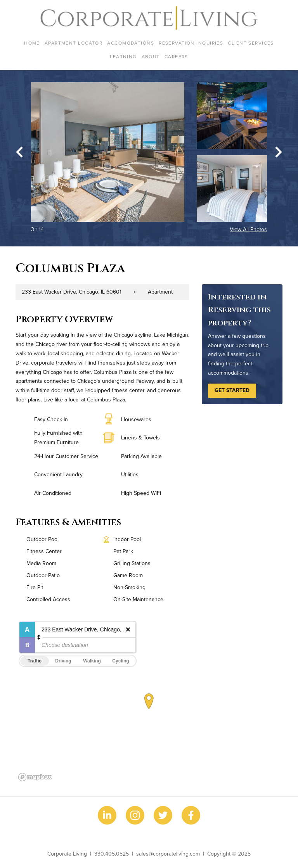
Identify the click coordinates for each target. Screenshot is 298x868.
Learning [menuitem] (123, 56)
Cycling (120, 661)
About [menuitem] (151, 56)
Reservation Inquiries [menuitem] (191, 43)
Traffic (35, 661)
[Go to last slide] (19, 152)
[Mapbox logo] (35, 777)
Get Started (232, 390)
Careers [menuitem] (176, 56)
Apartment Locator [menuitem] (74, 43)
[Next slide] (279, 152)
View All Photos (248, 229)
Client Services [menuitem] (251, 43)
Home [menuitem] (32, 43)
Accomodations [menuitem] (131, 43)
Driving (63, 661)
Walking (92, 661)
